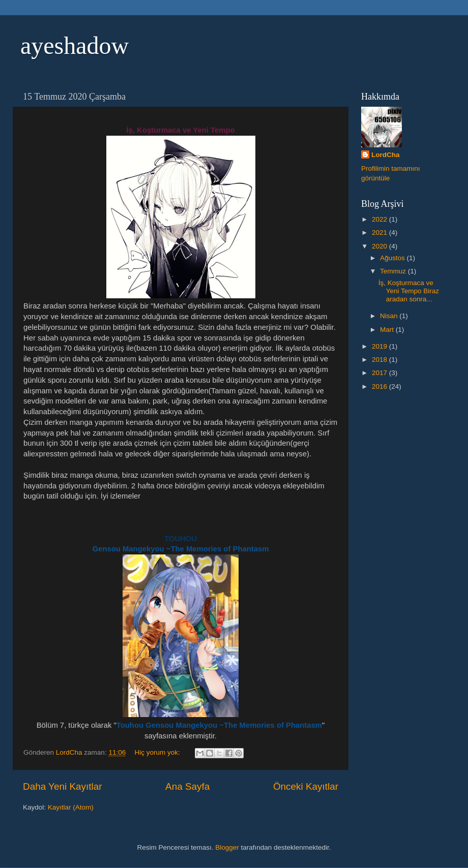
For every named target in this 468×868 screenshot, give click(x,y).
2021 (381, 232)
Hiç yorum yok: (158, 752)
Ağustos (393, 258)
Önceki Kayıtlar (306, 786)
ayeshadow (75, 45)
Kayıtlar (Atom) (71, 807)
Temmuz (394, 271)
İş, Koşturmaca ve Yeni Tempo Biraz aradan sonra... (409, 291)
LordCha (386, 155)
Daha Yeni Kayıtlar (62, 786)
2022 (381, 219)
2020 (381, 246)
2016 (381, 386)
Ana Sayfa (187, 786)
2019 (381, 346)
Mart (388, 330)
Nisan (390, 316)
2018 (381, 360)
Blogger (227, 847)
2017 (381, 373)
